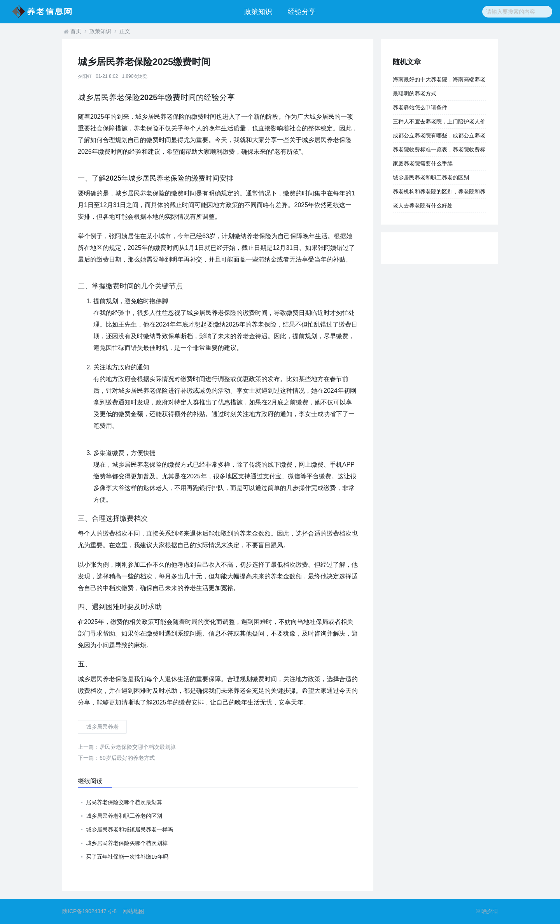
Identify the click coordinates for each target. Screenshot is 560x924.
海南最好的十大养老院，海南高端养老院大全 (439, 81)
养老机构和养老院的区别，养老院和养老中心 (439, 193)
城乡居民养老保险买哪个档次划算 (127, 843)
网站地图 (133, 911)
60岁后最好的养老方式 (116, 758)
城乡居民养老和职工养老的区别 (124, 816)
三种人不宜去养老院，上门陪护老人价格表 (439, 123)
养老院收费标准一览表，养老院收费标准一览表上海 (439, 151)
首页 (76, 31)
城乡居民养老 (102, 727)
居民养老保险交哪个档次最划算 (127, 747)
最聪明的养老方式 (415, 93)
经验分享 (302, 12)
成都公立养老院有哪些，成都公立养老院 (439, 137)
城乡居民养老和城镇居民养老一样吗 (129, 829)
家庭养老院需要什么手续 (423, 163)
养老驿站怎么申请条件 (420, 107)
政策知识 (258, 12)
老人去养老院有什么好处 (423, 206)
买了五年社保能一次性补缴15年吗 (127, 857)
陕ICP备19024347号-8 (89, 911)
